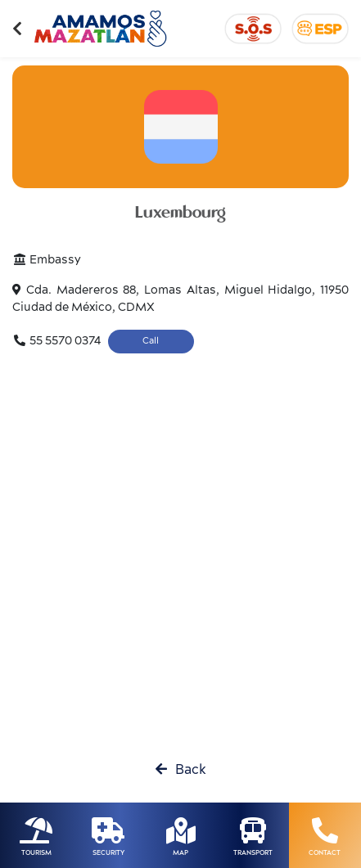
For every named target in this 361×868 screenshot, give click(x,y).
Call (151, 341)
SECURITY (108, 853)
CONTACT (325, 853)
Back (181, 770)
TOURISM (36, 853)
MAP (180, 853)
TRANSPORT (253, 853)
